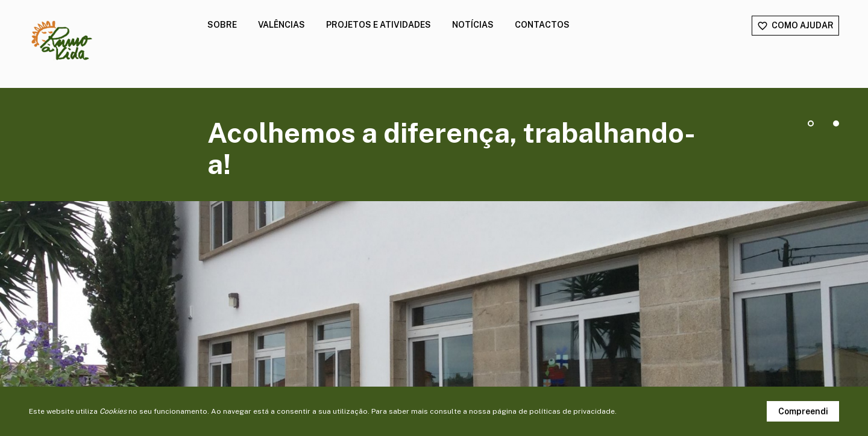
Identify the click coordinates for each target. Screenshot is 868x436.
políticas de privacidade (572, 411)
